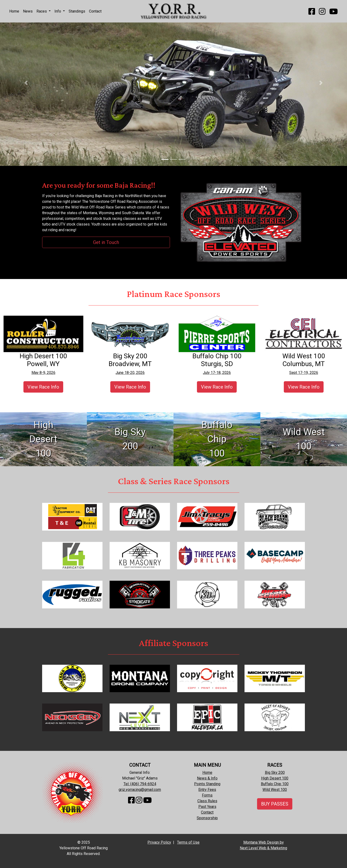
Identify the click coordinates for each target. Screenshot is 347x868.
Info (58, 11)
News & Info (207, 778)
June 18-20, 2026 (130, 373)
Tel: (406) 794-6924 (140, 784)
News (28, 11)
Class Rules (207, 801)
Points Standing (207, 784)
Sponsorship (207, 818)
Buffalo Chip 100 (275, 784)
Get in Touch (106, 242)
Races (42, 11)
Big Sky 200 (275, 773)
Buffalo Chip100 (217, 439)
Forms (207, 795)
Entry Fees (207, 790)
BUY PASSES (275, 804)
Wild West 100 (275, 790)
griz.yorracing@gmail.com (140, 790)
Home (14, 11)
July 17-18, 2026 (217, 373)
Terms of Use (188, 842)
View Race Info (43, 387)
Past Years (207, 807)
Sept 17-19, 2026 (304, 373)
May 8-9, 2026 (43, 373)
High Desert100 (43, 439)
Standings (77, 11)
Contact (95, 11)
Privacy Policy (159, 842)
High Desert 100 (275, 778)
